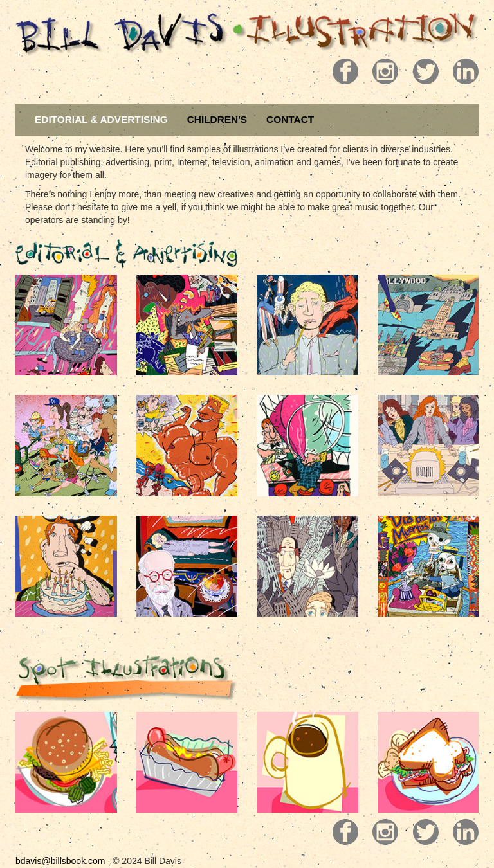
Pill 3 (419, 71)
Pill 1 (339, 71)
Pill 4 (459, 71)
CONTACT (290, 119)
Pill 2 (379, 71)
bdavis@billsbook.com (60, 861)
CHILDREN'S (217, 119)
